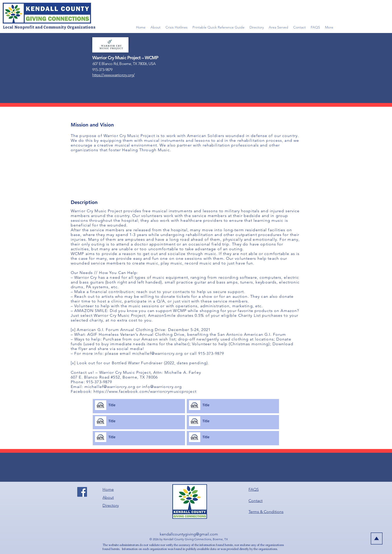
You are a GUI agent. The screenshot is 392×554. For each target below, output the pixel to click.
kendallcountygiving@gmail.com (189, 534)
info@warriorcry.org (162, 387)
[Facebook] (82, 492)
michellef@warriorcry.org (158, 353)
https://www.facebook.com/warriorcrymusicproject (145, 391)
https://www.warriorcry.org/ (113, 75)
